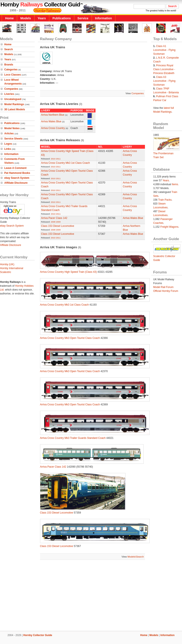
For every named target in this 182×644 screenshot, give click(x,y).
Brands (9, 65)
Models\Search (136, 557)
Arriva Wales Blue (52, 121)
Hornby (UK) (7, 264)
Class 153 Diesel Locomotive (58, 226)
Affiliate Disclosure (16, 183)
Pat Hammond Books (17, 173)
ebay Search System (17, 178)
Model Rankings (14, 104)
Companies (11, 89)
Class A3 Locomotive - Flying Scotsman (164, 81)
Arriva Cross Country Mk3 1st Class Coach (66, 163)
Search (9, 49)
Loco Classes (13, 75)
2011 (58, 159)
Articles (9, 133)
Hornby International (12, 268)
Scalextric (6, 272)
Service (83, 18)
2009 (58, 222)
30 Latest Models (15, 109)
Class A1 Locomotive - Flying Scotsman (164, 50)
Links (8, 149)
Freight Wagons (169, 227)
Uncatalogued (13, 99)
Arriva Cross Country (53, 128)
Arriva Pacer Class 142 (54, 218)
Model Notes (12, 128)
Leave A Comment (15, 168)
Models (26, 18)
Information (104, 18)
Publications (62, 18)
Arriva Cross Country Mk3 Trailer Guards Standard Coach (73, 438)
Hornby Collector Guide (38, 635)
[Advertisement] (91, 596)
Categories (11, 70)
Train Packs (165, 200)
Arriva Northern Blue (53, 115)
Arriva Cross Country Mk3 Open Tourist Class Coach (70, 338)
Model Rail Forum (163, 287)
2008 (53, 222)
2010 (53, 159)
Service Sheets (13, 139)
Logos (8, 144)
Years (42, 18)
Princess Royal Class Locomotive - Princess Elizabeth (164, 69)
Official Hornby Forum (166, 291)
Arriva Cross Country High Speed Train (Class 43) (68, 272)
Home (9, 18)
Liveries (9, 94)
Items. (175, 184)
